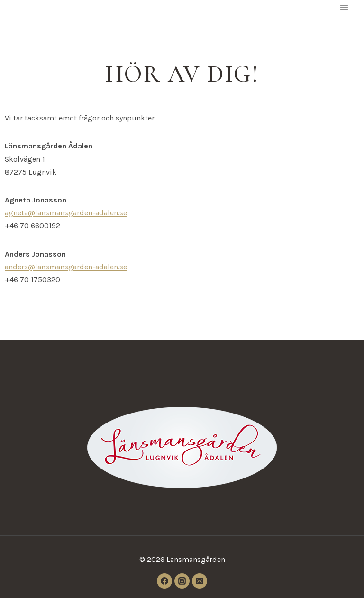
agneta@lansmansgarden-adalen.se (66, 213)
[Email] (200, 581)
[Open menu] (344, 7)
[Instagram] (182, 581)
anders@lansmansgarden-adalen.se (66, 267)
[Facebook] (164, 581)
